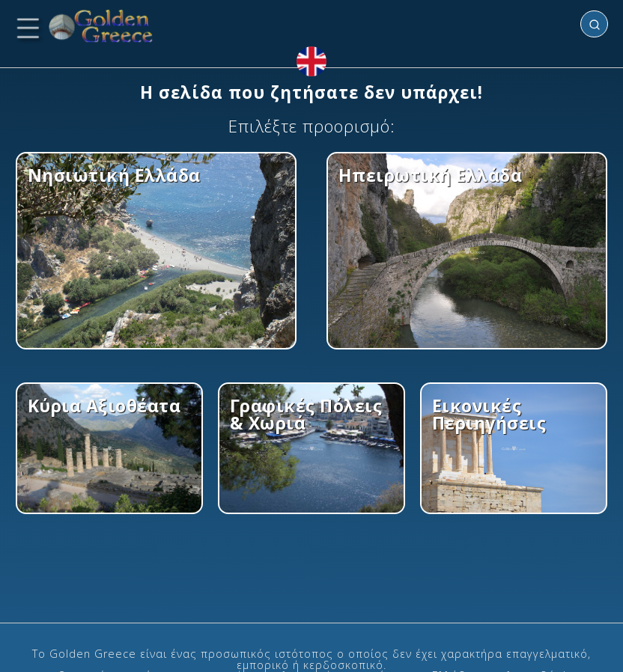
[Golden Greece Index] (101, 27)
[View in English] (311, 61)
